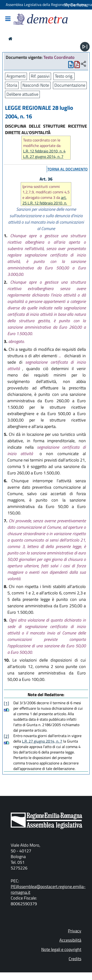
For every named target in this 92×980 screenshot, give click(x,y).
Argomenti (16, 76)
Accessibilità (70, 940)
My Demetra (75, 5)
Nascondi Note (36, 85)
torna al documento (68, 169)
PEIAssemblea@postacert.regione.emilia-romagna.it (48, 889)
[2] (6, 736)
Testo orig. (64, 76)
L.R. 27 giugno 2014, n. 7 (43, 157)
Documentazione (70, 85)
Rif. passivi (40, 76)
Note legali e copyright (61, 949)
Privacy (75, 931)
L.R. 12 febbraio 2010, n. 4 (44, 151)
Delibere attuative (22, 94)
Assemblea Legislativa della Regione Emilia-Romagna (49, 5)
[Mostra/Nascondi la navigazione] (8, 19)
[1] (6, 703)
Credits (75, 959)
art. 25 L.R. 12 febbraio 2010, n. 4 (45, 203)
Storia (12, 85)
